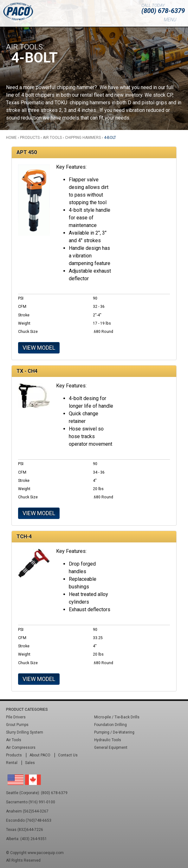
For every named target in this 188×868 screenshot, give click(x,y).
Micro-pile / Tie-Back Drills (117, 717)
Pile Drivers (16, 717)
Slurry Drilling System (25, 732)
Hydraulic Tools (108, 740)
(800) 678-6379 (163, 11)
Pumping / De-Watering (114, 732)
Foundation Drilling (110, 725)
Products (30, 138)
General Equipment (111, 748)
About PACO (40, 755)
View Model (39, 348)
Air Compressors (21, 748)
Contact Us (68, 755)
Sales (30, 763)
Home (11, 138)
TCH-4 (24, 537)
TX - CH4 (27, 371)
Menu (170, 20)
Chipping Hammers (83, 138)
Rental (12, 763)
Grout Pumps (17, 725)
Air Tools (52, 138)
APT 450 (27, 152)
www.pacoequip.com (46, 853)
